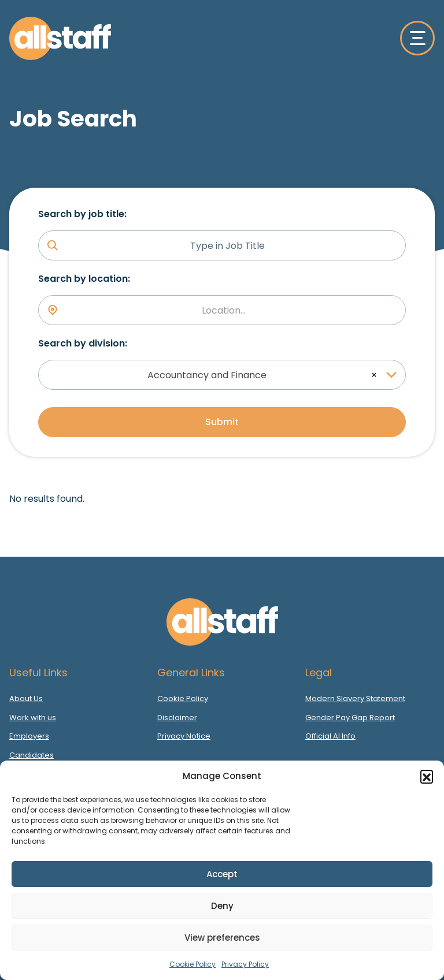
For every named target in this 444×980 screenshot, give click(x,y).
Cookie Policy (193, 964)
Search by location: (84, 279)
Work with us (33, 718)
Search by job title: (82, 214)
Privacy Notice (184, 736)
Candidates (32, 755)
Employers (29, 736)
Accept (222, 874)
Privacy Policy (245, 964)
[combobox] (222, 310)
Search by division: (83, 343)
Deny (222, 906)
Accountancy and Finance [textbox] (207, 375)
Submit (222, 422)
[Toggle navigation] (417, 38)
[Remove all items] (372, 375)
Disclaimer (177, 718)
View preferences (222, 938)
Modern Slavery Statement (355, 698)
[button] (427, 776)
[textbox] (227, 311)
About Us (26, 698)
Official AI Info (330, 736)
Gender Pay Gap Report (350, 718)
